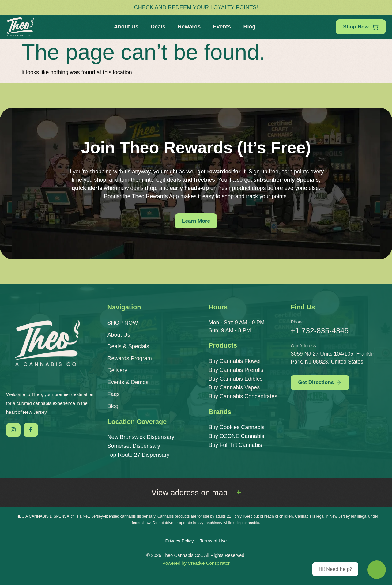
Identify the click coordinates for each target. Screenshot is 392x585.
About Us (125, 27)
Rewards (188, 27)
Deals (157, 27)
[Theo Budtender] (377, 570)
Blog (248, 27)
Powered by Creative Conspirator (196, 563)
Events (221, 27)
